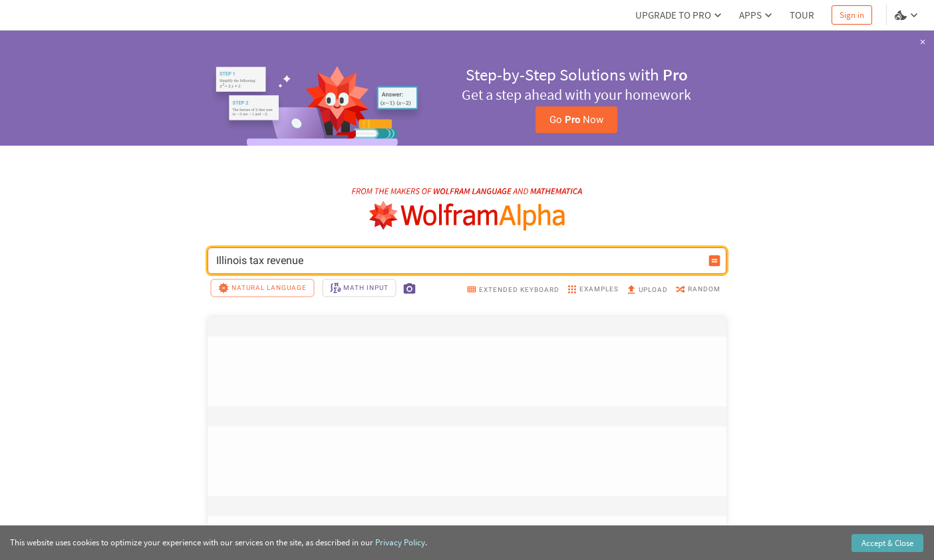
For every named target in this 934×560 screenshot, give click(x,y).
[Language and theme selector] (907, 15)
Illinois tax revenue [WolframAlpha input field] (458, 261)
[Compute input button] (714, 261)
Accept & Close (887, 543)
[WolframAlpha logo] (467, 216)
